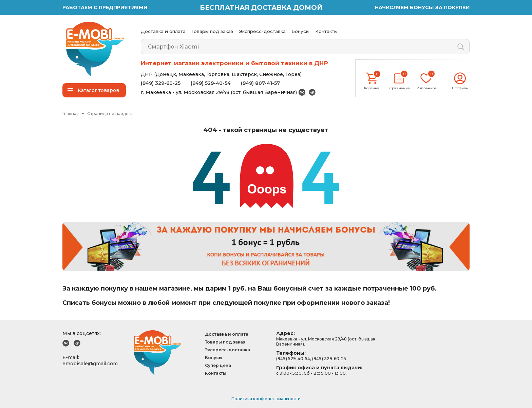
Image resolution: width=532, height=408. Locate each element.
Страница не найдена (110, 114)
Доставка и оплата (163, 31)
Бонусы (300, 31)
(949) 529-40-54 (211, 83)
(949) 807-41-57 (260, 83)
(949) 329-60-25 (161, 83)
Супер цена (218, 365)
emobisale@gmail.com (90, 364)
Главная (71, 114)
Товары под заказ (212, 31)
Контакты (326, 31)
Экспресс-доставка (262, 31)
